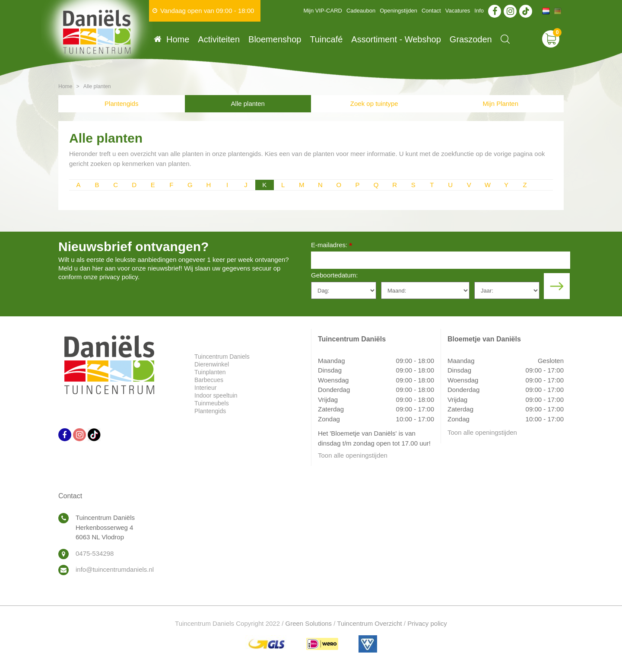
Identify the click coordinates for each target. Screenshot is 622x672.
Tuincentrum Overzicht (369, 623)
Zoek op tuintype (374, 104)
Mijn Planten (500, 104)
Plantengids (121, 104)
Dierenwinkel (212, 364)
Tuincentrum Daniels (222, 357)
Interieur (205, 388)
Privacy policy (427, 623)
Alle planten (248, 104)
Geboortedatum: (334, 275)
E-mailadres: (332, 246)
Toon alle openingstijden (353, 455)
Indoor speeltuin (216, 395)
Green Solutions (309, 623)
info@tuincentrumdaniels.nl (115, 569)
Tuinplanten (210, 372)
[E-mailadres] (441, 260)
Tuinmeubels (212, 403)
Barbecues (209, 380)
